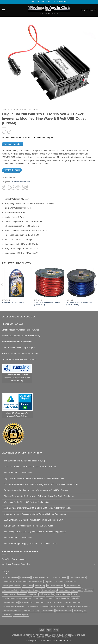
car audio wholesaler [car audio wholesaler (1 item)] (59, 577)
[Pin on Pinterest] (23, 188)
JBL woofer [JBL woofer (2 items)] (89, 590)
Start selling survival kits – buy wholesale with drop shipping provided (35, 532)
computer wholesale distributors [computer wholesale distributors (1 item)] (14, 582)
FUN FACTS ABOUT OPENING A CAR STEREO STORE (30, 467)
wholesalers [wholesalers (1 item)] (7, 615)
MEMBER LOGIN (12, 170)
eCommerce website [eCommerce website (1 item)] (73, 586)
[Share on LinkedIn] (27, 188)
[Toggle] (95, 564)
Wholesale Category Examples (16, 564)
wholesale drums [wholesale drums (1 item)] (48, 611)
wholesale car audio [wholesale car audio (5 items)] (58, 606)
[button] (3, 10)
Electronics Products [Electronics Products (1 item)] (49, 590)
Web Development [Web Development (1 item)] (38, 602)
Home (5, 110)
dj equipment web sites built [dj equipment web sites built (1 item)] (66, 582)
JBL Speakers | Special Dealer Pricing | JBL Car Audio (28, 526)
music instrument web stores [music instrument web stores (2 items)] (67, 594)
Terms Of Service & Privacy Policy (44, 637)
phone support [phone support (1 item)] (39, 598)
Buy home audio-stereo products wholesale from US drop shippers (34, 478)
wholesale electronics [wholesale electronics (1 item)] (64, 611)
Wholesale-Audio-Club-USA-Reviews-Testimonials (27, 502)
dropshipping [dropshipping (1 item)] (40, 586)
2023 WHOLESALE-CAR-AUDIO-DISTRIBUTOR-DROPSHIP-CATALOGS (37, 508)
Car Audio (14, 110)
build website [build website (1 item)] (25, 577)
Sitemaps (67, 637)
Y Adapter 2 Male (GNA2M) (13, 302)
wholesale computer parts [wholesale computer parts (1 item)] (12, 611)
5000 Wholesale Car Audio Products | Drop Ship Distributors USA (33, 520)
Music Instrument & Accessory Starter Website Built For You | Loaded (35, 514)
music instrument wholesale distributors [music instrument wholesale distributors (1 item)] (17, 598)
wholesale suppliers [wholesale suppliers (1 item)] (21, 615)
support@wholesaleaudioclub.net (24, 330)
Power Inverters (30, 110)
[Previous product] (9, 132)
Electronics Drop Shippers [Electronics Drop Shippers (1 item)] (30, 590)
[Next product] (4, 132)
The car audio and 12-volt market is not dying (24, 461)
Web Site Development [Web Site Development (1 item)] (73, 602)
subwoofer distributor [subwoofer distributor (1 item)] (10, 602)
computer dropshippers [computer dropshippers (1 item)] (78, 577)
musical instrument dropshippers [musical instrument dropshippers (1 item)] (14, 594)
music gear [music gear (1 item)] (33, 594)
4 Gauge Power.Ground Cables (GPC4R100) (47, 304)
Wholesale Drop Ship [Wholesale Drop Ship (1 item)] (31, 611)
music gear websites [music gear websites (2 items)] (47, 594)
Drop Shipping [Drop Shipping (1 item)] (28, 586)
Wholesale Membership (23, 635)
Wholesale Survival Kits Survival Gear (19, 360)
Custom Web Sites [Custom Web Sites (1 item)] (35, 582)
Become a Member (13, 144)
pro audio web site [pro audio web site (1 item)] (63, 598)
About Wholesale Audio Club (50, 635)
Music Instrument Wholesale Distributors (20, 354)
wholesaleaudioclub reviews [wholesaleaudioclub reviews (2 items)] (38, 606)
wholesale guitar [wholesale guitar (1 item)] (80, 611)
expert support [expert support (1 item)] (77, 590)
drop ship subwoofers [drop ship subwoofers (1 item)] (55, 586)
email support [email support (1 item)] (64, 590)
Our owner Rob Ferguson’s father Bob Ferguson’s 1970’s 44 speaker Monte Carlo (41, 484)
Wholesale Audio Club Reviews (18, 473)
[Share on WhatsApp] (4, 188)
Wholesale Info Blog (75, 635)
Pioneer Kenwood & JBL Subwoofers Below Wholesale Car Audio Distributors (39, 496)
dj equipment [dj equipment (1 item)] (49, 582)
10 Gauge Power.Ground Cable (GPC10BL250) (79, 304)
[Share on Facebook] (9, 188)
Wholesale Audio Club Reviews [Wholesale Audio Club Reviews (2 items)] (14, 606)
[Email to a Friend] (18, 188)
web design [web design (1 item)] (24, 602)
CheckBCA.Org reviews (16, 413)
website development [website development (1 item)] (55, 602)
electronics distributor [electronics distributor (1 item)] (10, 590)
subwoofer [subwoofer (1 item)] (75, 598)
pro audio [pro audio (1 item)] (50, 598)
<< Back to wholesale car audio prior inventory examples (27, 137)
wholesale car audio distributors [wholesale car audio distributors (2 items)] (79, 606)
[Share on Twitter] (13, 188)
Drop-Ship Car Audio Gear (14, 559)
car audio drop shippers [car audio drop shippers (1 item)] (41, 577)
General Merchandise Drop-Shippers (19, 348)
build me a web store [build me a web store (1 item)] (10, 577)
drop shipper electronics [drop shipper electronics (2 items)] (11, 586)
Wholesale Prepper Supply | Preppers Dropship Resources (30, 544)
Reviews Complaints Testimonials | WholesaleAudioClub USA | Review (36, 490)
